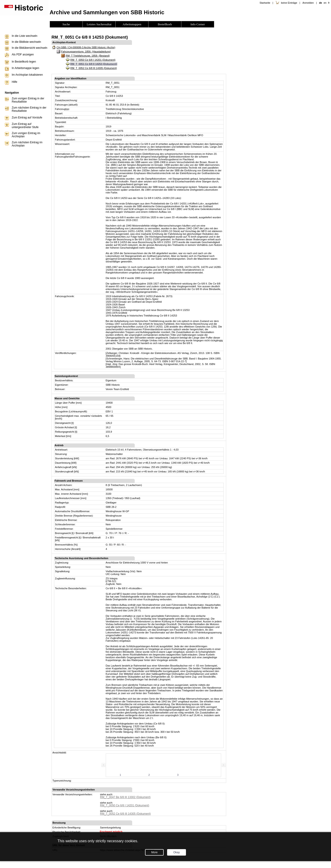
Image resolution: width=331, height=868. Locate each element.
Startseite (265, 3)
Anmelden (308, 3)
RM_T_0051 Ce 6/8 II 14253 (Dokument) (94, 64)
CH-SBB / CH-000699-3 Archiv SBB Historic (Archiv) (86, 47)
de (321, 3)
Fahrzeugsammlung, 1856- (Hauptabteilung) (86, 52)
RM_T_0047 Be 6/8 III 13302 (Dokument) (125, 797)
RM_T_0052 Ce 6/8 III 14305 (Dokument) (94, 68)
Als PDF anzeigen (23, 55)
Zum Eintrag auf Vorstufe (27, 118)
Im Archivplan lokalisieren (27, 75)
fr (329, 3)
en (325, 3)
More (154, 852)
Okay (177, 852)
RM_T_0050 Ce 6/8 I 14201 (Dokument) (93, 60)
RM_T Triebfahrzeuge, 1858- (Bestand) (88, 56)
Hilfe (14, 82)
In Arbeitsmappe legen (25, 68)
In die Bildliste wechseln (26, 42)
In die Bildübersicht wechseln (30, 48)
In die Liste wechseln (24, 36)
